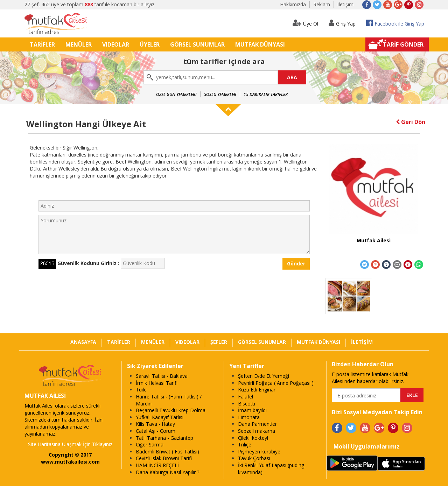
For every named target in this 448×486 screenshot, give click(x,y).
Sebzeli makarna (257, 431)
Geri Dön (411, 122)
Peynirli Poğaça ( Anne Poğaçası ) (276, 383)
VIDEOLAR (116, 44)
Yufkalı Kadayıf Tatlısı (160, 417)
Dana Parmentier (257, 424)
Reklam (322, 4)
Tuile (141, 390)
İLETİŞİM (362, 342)
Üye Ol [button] (305, 23)
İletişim (345, 4)
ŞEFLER (219, 342)
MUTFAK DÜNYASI (260, 44)
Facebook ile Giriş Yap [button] (395, 23)
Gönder (296, 263)
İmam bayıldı (252, 410)
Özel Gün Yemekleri (176, 94)
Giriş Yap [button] (342, 23)
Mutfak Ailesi (374, 240)
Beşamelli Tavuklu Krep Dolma (171, 410)
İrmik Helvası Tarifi (157, 383)
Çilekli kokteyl (253, 438)
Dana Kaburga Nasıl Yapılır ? (167, 472)
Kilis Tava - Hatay (155, 424)
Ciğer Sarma (150, 445)
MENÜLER (79, 44)
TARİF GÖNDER (403, 44)
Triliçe (245, 445)
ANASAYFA (83, 342)
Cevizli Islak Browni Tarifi (164, 458)
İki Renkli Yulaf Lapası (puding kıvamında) (271, 469)
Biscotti (247, 404)
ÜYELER (150, 44)
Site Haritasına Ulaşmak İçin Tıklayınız (70, 444)
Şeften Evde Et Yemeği (264, 376)
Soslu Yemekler (220, 94)
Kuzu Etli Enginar (257, 390)
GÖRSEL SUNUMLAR (197, 44)
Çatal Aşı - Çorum (156, 431)
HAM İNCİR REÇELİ (157, 465)
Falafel (246, 397)
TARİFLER (42, 44)
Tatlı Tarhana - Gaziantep (164, 438)
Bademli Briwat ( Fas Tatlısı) (167, 452)
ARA (292, 77)
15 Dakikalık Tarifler (266, 94)
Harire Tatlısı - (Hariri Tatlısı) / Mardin (169, 400)
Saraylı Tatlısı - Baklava (162, 376)
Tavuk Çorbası (254, 458)
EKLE (412, 395)
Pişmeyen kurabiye (259, 452)
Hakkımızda (293, 4)
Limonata (249, 417)
